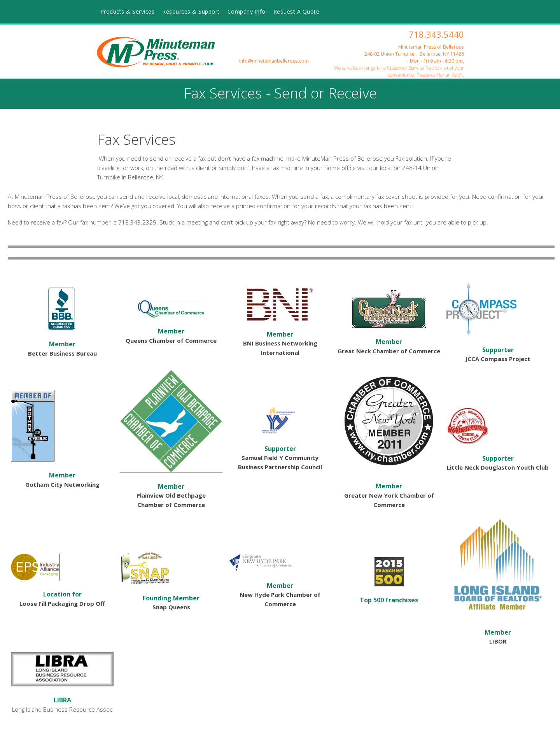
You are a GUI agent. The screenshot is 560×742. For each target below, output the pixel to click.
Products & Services (128, 11)
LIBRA (62, 700)
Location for (62, 594)
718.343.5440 (436, 34)
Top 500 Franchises (389, 600)
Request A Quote (297, 11)
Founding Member (171, 598)
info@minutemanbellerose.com (274, 61)
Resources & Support (191, 11)
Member (62, 344)
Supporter (498, 350)
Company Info (247, 11)
